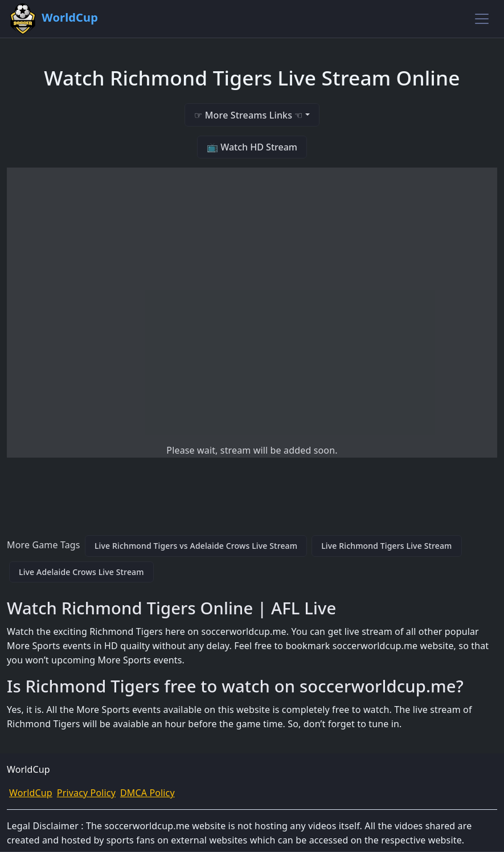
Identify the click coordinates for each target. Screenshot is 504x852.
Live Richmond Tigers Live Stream (386, 546)
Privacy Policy (86, 793)
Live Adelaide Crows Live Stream (81, 572)
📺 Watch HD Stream (252, 147)
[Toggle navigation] (482, 19)
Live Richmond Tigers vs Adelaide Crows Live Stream (196, 546)
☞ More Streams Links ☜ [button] (248, 115)
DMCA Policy (147, 793)
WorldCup (31, 793)
